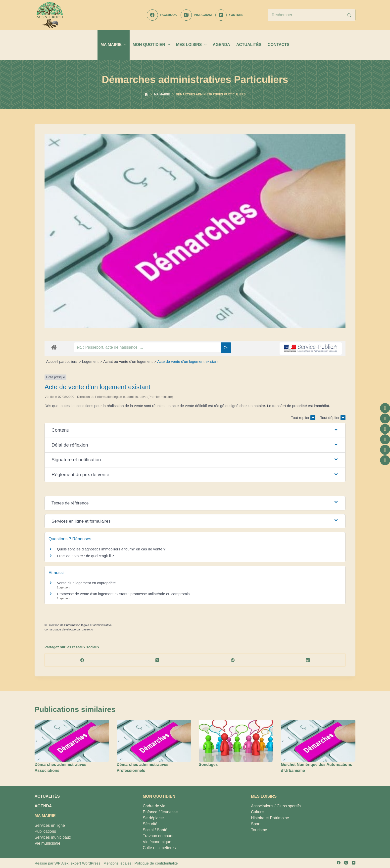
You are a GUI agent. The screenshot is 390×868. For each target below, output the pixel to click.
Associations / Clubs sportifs (276, 806)
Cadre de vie (154, 806)
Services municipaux (53, 837)
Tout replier (303, 418)
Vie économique (157, 842)
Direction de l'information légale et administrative (80, 625)
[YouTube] (229, 15)
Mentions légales (118, 863)
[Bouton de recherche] (349, 15)
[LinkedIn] (308, 660)
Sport (256, 824)
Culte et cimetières (159, 848)
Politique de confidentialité (156, 863)
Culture (257, 812)
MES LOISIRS (192, 45)
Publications (45, 831)
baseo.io (87, 629)
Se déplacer (153, 818)
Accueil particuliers (62, 361)
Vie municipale (48, 843)
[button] (195, 430)
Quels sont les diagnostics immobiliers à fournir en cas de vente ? (111, 549)
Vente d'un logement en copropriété (86, 583)
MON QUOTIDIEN (152, 45)
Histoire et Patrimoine (270, 818)
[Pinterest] (233, 660)
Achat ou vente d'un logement (128, 361)
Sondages (208, 765)
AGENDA (221, 45)
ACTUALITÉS (249, 45)
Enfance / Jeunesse (160, 812)
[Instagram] (196, 15)
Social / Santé (155, 830)
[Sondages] (236, 741)
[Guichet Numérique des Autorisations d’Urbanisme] (318, 741)
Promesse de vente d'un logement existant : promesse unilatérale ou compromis (123, 594)
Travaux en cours (158, 836)
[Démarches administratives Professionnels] (154, 741)
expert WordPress (86, 863)
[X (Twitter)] (157, 660)
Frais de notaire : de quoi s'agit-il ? (85, 556)
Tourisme (259, 830)
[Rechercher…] (305, 15)
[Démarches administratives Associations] (72, 741)
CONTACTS (279, 45)
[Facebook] (162, 15)
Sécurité (150, 824)
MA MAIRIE (114, 45)
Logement (91, 361)
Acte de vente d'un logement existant (188, 361)
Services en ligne (50, 825)
